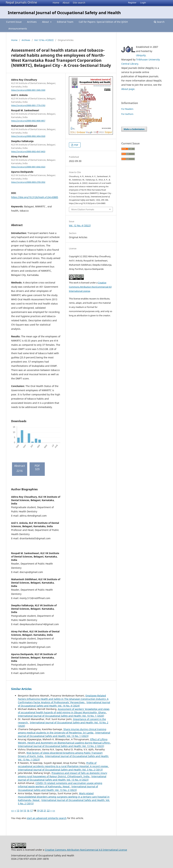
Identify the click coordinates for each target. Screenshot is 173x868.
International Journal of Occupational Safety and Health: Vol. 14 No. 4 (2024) (64, 704)
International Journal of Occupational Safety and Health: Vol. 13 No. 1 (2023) (64, 734)
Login (143, 3)
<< (13, 811)
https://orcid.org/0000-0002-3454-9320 (28, 136)
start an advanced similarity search (47, 818)
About (66, 3)
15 (25, 811)
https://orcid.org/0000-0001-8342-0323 (28, 167)
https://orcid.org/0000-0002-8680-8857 (28, 121)
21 (45, 811)
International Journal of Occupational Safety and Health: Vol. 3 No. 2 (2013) (60, 770)
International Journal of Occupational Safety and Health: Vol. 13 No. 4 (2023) (62, 778)
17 (31, 811)
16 (28, 811)
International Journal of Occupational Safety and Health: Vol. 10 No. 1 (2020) (61, 716)
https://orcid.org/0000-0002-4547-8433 (28, 151)
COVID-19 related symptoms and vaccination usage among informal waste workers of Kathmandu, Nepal (60, 785)
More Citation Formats (83, 209)
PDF (76, 145)
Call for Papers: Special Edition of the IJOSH (103, 22)
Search (159, 22)
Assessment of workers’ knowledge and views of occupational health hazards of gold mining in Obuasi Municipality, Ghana (64, 711)
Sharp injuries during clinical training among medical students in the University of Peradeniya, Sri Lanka (62, 731)
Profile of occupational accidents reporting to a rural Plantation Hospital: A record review (63, 765)
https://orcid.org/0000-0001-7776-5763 (28, 105)
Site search (79, 3)
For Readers (127, 109)
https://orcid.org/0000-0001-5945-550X (28, 90)
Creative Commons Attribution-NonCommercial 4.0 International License (90, 287)
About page (128, 89)
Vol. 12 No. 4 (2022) (44, 40)
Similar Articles (21, 689)
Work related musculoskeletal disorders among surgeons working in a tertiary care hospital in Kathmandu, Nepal (64, 797)
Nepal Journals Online (21, 2)
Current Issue (14, 22)
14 (21, 811)
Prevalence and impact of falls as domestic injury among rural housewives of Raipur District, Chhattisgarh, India (63, 775)
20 (42, 811)
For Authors (127, 114)
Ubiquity (141, 55)
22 (48, 811)
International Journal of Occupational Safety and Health (64, 13)
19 (38, 811)
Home (56, 3)
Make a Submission (134, 129)
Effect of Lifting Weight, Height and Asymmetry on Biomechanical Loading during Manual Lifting (64, 741)
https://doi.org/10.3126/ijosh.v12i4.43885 (35, 197)
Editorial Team (65, 22)
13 (18, 811)
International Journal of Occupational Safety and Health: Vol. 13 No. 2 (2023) (61, 746)
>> (54, 811)
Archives (32, 22)
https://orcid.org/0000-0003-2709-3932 (28, 182)
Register (132, 3)
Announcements (18, 29)
